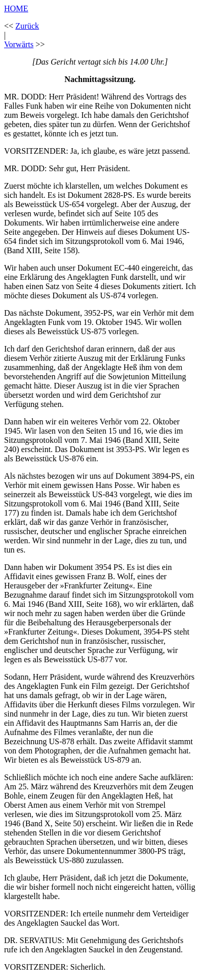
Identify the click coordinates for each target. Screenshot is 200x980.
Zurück (27, 26)
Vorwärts (19, 44)
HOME (16, 8)
